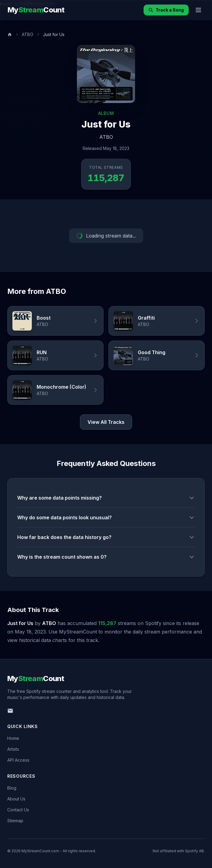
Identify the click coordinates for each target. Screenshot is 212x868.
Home (13, 738)
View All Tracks (106, 422)
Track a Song (166, 10)
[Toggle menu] (198, 10)
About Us (16, 799)
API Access (18, 760)
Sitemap (15, 821)
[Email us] (10, 711)
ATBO (28, 34)
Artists (13, 749)
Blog (12, 788)
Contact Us (18, 810)
